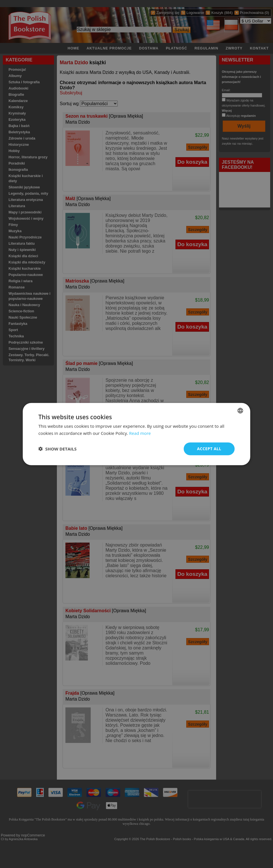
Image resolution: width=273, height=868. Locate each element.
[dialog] (136, 434)
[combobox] (240, 411)
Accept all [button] (209, 449)
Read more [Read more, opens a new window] (140, 433)
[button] (57, 449)
